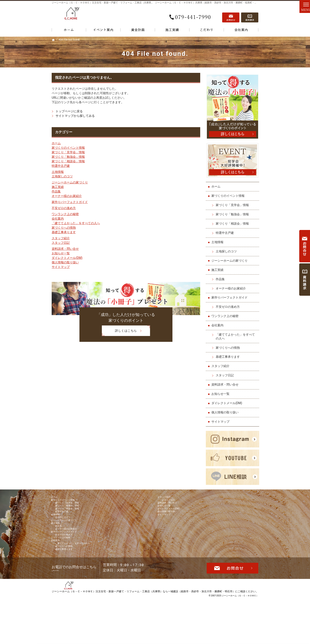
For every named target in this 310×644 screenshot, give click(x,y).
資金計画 (138, 31)
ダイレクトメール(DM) (67, 258)
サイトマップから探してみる (75, 116)
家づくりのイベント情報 (68, 148)
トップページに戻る (69, 111)
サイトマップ (61, 267)
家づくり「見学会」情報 (68, 152)
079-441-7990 (190, 15)
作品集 (56, 191)
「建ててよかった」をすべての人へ (76, 223)
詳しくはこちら (119, 331)
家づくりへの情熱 (64, 228)
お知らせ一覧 (61, 253)
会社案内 (58, 219)
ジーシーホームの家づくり (70, 182)
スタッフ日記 (61, 243)
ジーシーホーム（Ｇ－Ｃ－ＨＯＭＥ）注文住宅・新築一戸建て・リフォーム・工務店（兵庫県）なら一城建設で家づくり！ (117, 3)
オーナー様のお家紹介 (67, 196)
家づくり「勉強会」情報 (68, 157)
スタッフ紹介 (61, 238)
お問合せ (231, 15)
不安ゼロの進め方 (64, 208)
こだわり (207, 31)
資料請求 (250, 15)
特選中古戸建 (61, 166)
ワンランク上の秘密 (65, 214)
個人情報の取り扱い (65, 262)
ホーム (56, 143)
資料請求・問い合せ (65, 249)
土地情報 (58, 172)
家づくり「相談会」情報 (68, 161)
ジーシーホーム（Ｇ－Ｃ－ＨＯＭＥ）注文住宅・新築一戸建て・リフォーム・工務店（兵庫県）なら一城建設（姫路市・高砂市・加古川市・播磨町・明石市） (143, 634)
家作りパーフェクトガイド (70, 202)
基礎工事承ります (64, 232)
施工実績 (58, 187)
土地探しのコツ (62, 176)
